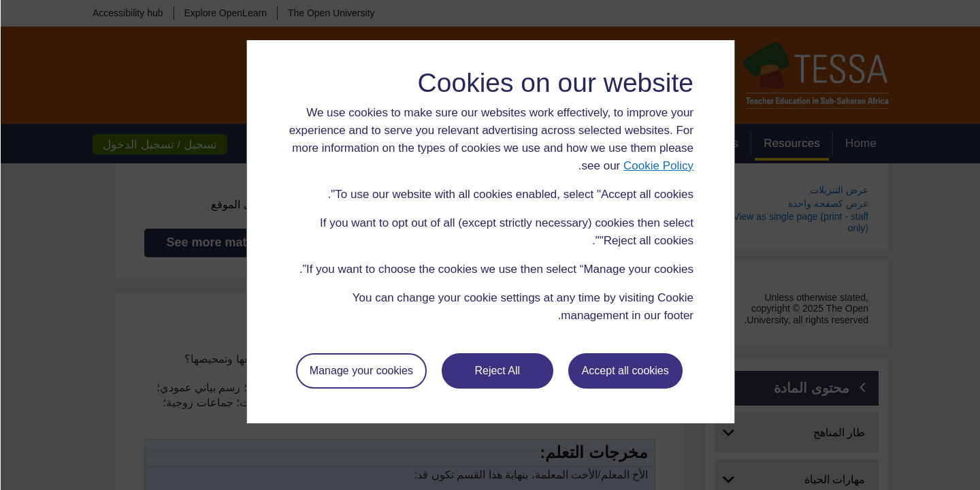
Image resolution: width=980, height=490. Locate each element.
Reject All (496, 371)
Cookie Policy (658, 166)
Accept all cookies (625, 371)
